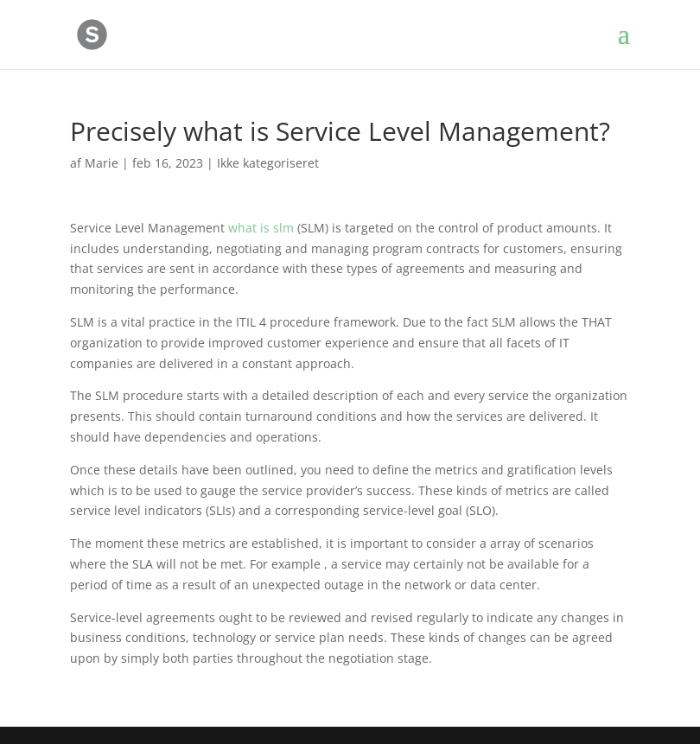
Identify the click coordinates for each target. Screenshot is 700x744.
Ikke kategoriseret (268, 163)
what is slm (261, 228)
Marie (102, 163)
